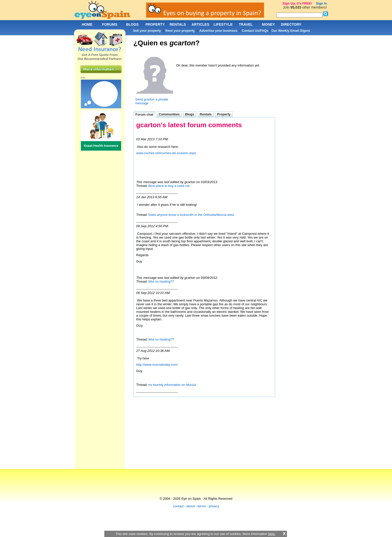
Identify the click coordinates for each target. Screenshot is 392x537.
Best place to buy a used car (169, 186)
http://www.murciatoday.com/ (157, 365)
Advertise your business (218, 31)
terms (202, 506)
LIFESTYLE (223, 24)
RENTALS (178, 24)
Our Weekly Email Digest (291, 31)
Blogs (190, 114)
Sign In (321, 3)
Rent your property (180, 31)
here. (272, 534)
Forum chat (144, 114)
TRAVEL (246, 24)
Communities (169, 114)
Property (224, 114)
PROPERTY (155, 24)
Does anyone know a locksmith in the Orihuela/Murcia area (191, 215)
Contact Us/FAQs (255, 31)
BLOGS (133, 24)
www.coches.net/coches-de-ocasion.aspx (166, 153)
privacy (214, 506)
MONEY (268, 24)
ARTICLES (201, 24)
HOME (87, 24)
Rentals (206, 114)
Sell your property (147, 31)
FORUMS (110, 24)
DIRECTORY (291, 24)
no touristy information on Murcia (172, 385)
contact (178, 506)
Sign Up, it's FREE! (297, 3)
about (191, 506)
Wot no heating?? (161, 281)
